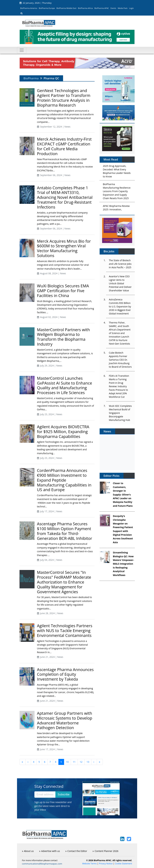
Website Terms (90, 864)
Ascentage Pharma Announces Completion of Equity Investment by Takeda (65, 674)
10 (67, 762)
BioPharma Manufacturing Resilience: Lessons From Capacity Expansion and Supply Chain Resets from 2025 (117, 192)
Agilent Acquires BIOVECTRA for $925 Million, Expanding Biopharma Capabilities (63, 431)
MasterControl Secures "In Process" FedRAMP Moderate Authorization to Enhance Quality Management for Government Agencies (64, 582)
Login (131, 8)
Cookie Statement (123, 864)
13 (88, 762)
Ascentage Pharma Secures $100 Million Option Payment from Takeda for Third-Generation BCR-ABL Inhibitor (65, 531)
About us (28, 851)
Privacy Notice (106, 864)
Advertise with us (50, 851)
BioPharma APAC (102, 8)
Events (113, 8)
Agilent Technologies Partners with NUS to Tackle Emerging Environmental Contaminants (65, 630)
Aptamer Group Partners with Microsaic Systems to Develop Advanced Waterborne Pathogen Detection (65, 720)
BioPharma (31, 78)
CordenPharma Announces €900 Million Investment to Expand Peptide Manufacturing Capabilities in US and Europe (64, 480)
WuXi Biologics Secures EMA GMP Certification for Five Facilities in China (63, 291)
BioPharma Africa (85, 8)
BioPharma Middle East (66, 8)
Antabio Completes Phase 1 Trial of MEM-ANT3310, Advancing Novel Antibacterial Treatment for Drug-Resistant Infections (65, 197)
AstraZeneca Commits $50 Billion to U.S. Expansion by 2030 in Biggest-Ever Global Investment (120, 306)
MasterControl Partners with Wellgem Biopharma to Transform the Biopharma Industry (63, 337)
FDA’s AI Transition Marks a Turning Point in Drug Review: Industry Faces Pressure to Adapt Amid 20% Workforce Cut (119, 386)
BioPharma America (29, 8)
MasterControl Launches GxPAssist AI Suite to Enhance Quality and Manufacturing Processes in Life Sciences (65, 385)
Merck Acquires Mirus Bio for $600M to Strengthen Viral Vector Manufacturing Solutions (64, 248)
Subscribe (63, 794)
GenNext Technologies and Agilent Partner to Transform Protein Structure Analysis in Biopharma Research (64, 98)
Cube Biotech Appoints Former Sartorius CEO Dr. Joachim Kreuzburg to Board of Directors (120, 360)
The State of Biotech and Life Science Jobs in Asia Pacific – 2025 (120, 264)
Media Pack (123, 8)
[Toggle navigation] (22, 50)
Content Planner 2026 (105, 851)
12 (81, 762)
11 (74, 762)
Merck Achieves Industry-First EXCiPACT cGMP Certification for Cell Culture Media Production (64, 146)
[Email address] (45, 795)
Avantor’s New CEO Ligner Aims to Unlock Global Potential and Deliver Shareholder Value (120, 283)
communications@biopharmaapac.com (42, 864)
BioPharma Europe (47, 8)
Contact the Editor (76, 851)
